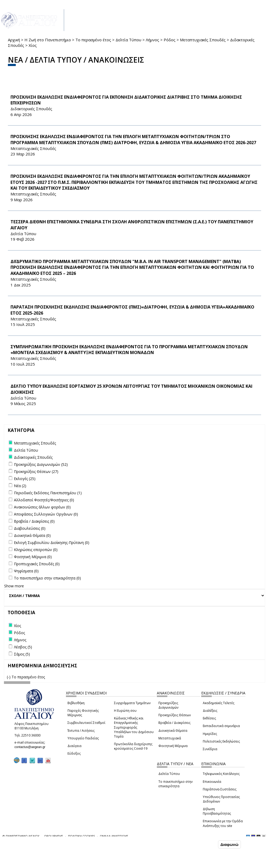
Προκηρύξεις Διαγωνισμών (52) (41, 464)
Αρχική (14, 40)
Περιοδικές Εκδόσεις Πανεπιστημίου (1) (48, 493)
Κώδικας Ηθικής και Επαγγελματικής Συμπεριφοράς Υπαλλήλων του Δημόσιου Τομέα (134, 727)
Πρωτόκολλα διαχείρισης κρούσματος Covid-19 (133, 746)
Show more (14, 586)
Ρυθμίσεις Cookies (45, 864)
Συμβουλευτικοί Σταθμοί (86, 723)
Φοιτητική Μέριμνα (173, 746)
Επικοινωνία (212, 782)
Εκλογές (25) (25, 479)
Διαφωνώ (229, 844)
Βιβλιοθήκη (76, 703)
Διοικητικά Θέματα (173, 731)
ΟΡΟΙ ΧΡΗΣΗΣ (54, 836)
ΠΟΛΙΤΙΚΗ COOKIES (81, 836)
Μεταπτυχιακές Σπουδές (203, 40)
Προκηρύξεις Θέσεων (175, 715)
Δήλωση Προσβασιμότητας (217, 811)
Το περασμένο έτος (93, 40)
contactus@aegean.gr (32, 747)
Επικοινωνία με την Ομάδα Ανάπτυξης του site (223, 823)
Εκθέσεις (209, 718)
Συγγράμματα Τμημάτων (132, 703)
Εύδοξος (74, 753)
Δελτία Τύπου (128, 40)
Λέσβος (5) (23, 647)
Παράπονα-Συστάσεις (220, 789)
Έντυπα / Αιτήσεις (81, 731)
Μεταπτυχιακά (170, 738)
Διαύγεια (74, 746)
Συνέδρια (210, 749)
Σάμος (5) (22, 654)
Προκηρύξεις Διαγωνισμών (168, 705)
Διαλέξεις (210, 711)
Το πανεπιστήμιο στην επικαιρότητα (175, 784)
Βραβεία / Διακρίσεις (174, 723)
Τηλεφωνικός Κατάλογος (221, 774)
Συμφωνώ (206, 844)
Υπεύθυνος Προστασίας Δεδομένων (221, 799)
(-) (9, 677)
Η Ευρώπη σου (125, 711)
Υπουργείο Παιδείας (83, 738)
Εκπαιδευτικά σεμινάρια (221, 726)
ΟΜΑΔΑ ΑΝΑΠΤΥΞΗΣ (114, 836)
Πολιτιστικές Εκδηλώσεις (221, 741)
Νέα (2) (20, 486)
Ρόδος (170, 40)
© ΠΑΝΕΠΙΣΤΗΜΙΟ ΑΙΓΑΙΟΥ (21, 836)
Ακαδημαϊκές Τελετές (219, 703)
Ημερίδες (210, 734)
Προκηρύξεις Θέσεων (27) (36, 471)
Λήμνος (152, 40)
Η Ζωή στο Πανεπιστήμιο (48, 40)
